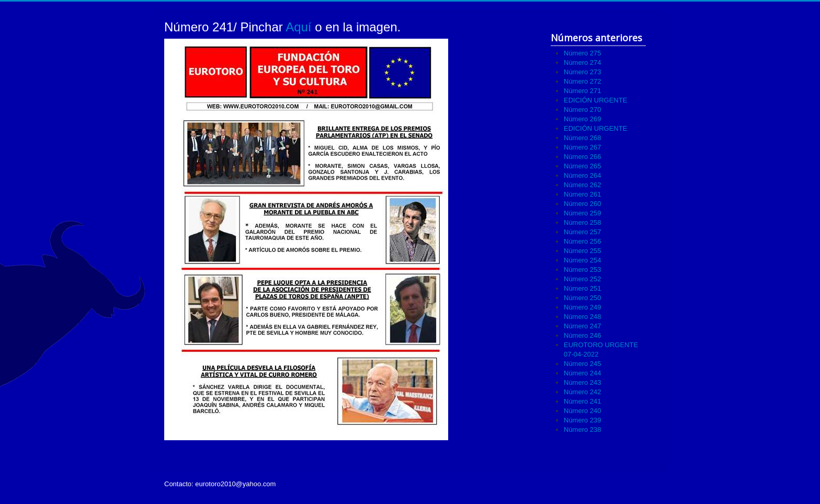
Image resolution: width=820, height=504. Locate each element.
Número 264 (583, 175)
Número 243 (583, 382)
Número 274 (583, 62)
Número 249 (583, 307)
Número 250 (583, 298)
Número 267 (583, 147)
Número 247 (583, 326)
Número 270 (583, 110)
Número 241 (583, 401)
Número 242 (583, 392)
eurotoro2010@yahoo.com (235, 484)
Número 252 (583, 279)
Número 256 (583, 241)
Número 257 (583, 232)
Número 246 (583, 335)
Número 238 (583, 429)
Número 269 (583, 119)
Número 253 (583, 270)
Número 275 (583, 53)
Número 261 (583, 194)
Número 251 (583, 288)
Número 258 (583, 222)
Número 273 (583, 72)
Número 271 (583, 91)
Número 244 (583, 373)
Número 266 (583, 157)
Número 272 (583, 81)
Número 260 (583, 204)
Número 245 (583, 364)
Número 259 (583, 213)
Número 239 (583, 420)
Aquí (298, 27)
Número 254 (583, 260)
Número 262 (583, 185)
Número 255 (583, 251)
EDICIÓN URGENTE (595, 100)
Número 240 (583, 411)
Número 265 (583, 166)
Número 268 (583, 138)
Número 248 (583, 317)
